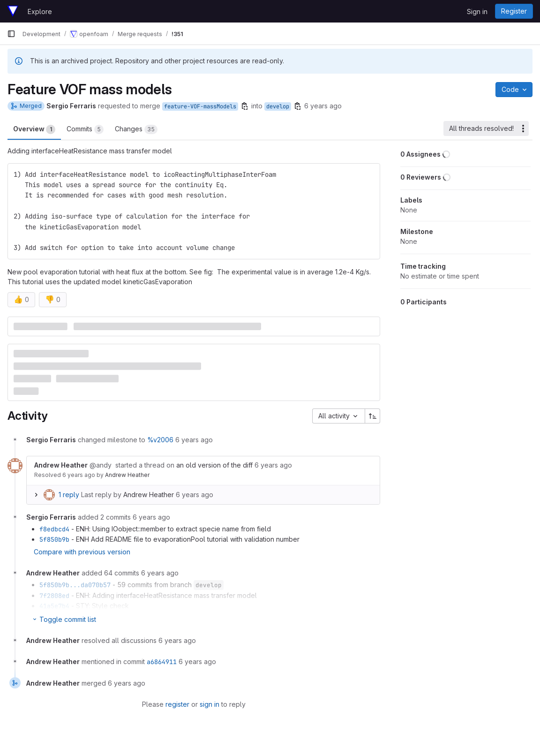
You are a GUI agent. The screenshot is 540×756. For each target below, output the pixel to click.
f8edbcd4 (54, 529)
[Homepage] (13, 11)
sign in (210, 704)
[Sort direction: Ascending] (373, 416)
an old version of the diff (214, 465)
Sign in (477, 11)
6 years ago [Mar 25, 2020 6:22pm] (323, 106)
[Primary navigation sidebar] (11, 34)
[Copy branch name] (245, 106)
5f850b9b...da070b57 (75, 585)
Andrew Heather (127, 475)
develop (278, 106)
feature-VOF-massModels (200, 106)
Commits (85, 129)
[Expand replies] (36, 495)
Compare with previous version (82, 552)
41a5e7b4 (54, 606)
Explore (40, 11)
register (177, 704)
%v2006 (160, 440)
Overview (34, 129)
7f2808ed (54, 596)
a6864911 (162, 662)
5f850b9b (54, 539)
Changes (136, 129)
